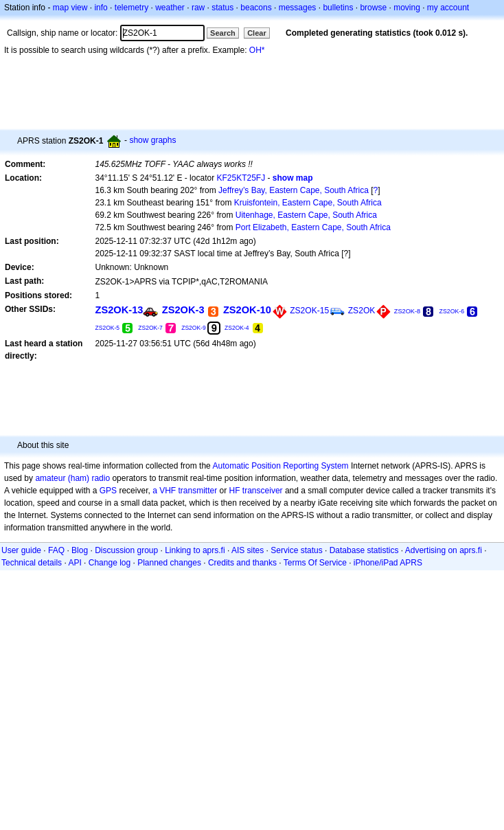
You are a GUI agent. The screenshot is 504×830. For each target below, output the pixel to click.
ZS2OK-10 (247, 310)
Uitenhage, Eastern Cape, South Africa (306, 215)
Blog (80, 550)
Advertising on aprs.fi (444, 550)
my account (448, 8)
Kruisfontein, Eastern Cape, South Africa (308, 203)
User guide (21, 550)
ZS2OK (362, 311)
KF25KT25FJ (241, 178)
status (222, 8)
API (75, 563)
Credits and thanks (242, 563)
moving (407, 8)
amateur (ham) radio (72, 478)
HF (235, 491)
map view (70, 8)
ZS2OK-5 (108, 328)
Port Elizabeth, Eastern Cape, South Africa (313, 227)
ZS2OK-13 (119, 310)
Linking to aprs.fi (195, 550)
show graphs (152, 140)
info (101, 8)
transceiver (263, 491)
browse (373, 8)
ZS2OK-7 (150, 328)
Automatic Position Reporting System (280, 466)
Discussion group (126, 550)
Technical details (32, 563)
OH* (257, 50)
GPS (108, 491)
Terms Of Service (315, 563)
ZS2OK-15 (309, 311)
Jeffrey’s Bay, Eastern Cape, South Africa (294, 190)
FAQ (56, 550)
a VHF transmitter (185, 491)
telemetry (131, 8)
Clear (257, 33)
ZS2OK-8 (408, 311)
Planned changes (169, 563)
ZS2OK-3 (183, 310)
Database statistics (364, 550)
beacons (256, 8)
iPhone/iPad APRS (388, 563)
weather (170, 8)
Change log (110, 563)
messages (298, 8)
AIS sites (248, 550)
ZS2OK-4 (237, 328)
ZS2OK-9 (194, 328)
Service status (296, 550)
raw (198, 8)
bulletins (338, 8)
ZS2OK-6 (452, 311)
